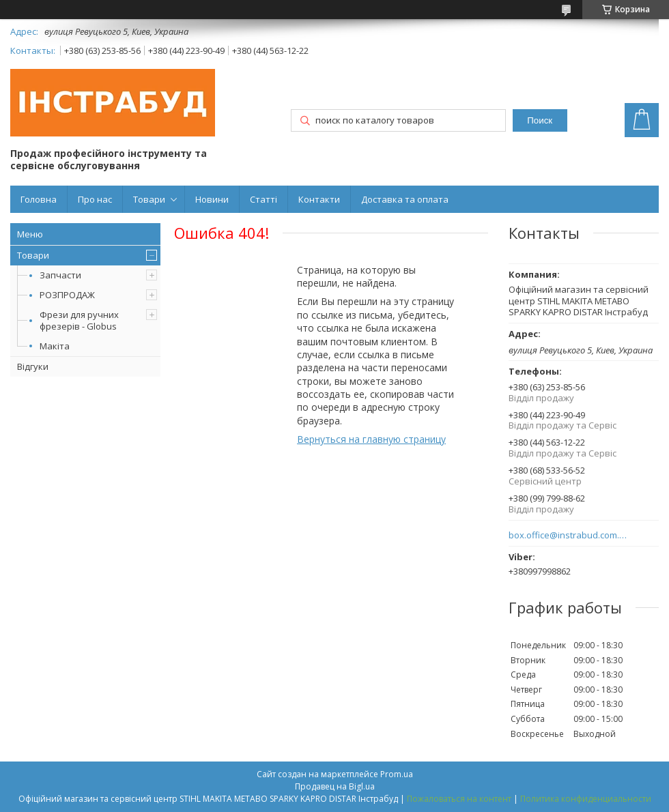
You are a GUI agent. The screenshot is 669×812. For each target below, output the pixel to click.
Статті (264, 199)
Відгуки (33, 366)
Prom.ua (397, 774)
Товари (149, 199)
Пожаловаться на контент (459, 799)
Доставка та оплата (405, 199)
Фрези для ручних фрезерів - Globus (79, 320)
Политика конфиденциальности (586, 799)
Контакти (319, 199)
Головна (39, 199)
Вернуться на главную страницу (371, 439)
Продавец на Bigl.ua (335, 786)
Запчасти (60, 275)
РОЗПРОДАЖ (67, 295)
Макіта (55, 346)
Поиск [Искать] (540, 120)
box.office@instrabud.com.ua (568, 535)
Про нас (95, 199)
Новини (212, 199)
